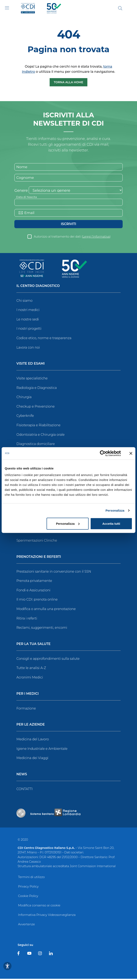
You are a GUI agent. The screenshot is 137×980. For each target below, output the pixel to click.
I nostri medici (28, 311)
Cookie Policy (28, 897)
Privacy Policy (28, 888)
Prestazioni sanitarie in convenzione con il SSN (54, 573)
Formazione (26, 710)
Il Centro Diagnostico (38, 287)
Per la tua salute (34, 645)
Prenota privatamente (34, 582)
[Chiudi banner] (131, 453)
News (22, 776)
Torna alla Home (68, 82)
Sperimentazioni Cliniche (37, 542)
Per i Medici (28, 695)
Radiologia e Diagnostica (37, 389)
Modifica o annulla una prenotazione (46, 610)
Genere (21, 191)
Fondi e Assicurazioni (33, 591)
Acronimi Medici (30, 679)
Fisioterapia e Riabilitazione (38, 426)
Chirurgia (24, 398)
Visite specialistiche (32, 380)
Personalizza (115, 510)
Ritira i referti (27, 620)
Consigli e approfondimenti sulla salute (48, 660)
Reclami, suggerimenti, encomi (42, 629)
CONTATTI (25, 790)
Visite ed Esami (31, 365)
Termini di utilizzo (31, 878)
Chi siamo (24, 302)
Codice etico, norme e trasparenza (44, 339)
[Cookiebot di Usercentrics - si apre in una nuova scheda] (103, 453)
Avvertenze (26, 925)
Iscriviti (68, 225)
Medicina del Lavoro (33, 740)
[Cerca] (120, 8)
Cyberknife (25, 417)
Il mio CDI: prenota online (37, 601)
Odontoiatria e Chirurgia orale (41, 436)
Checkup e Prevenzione (35, 408)
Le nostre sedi (28, 321)
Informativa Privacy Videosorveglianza (47, 916)
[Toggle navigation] (7, 8)
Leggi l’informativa (96, 238)
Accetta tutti (111, 523)
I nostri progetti (29, 330)
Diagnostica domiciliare (36, 445)
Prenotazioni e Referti (39, 558)
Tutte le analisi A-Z (31, 669)
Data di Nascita (27, 198)
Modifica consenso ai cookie (39, 907)
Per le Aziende (31, 726)
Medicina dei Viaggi (32, 759)
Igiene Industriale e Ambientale (42, 750)
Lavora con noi (28, 349)
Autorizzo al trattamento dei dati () (72, 238)
